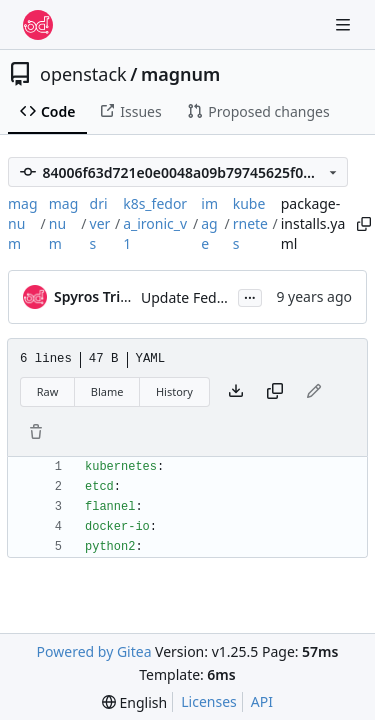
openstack (83, 74)
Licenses (209, 701)
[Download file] (236, 392)
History (174, 391)
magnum (180, 74)
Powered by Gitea (94, 651)
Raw (48, 391)
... (250, 296)
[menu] (134, 702)
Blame (107, 391)
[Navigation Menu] (345, 24)
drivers (100, 223)
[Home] (38, 25)
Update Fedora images (215, 297)
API (262, 701)
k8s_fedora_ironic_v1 (155, 223)
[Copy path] (360, 224)
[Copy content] (275, 392)
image (209, 223)
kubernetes (250, 223)
